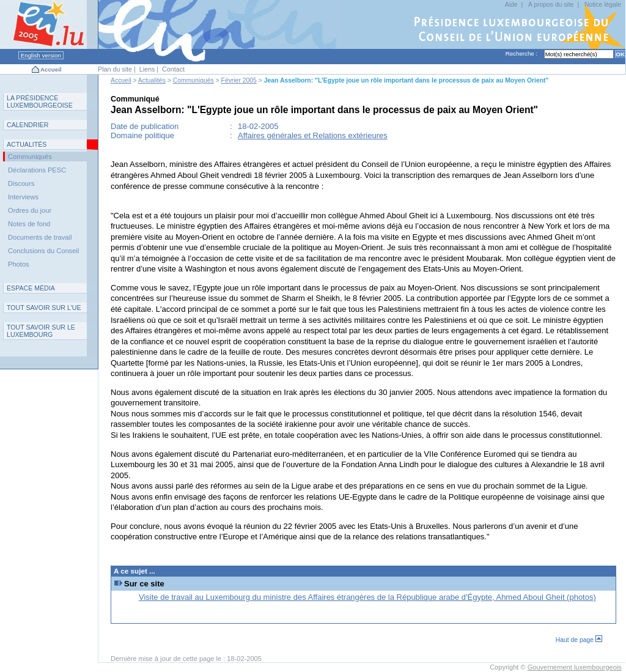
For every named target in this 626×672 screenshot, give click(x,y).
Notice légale (603, 5)
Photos (19, 264)
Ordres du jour (30, 210)
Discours (21, 183)
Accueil (51, 69)
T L (41, 331)
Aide (511, 5)
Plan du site (115, 69)
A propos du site (551, 5)
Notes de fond (29, 224)
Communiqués (193, 80)
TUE (44, 308)
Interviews (23, 197)
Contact (173, 69)
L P (40, 102)
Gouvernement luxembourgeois (575, 667)
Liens (147, 69)
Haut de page (579, 640)
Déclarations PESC (37, 170)
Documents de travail (40, 237)
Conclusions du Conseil (43, 251)
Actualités (152, 80)
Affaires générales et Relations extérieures (313, 135)
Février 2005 (239, 80)
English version (41, 55)
